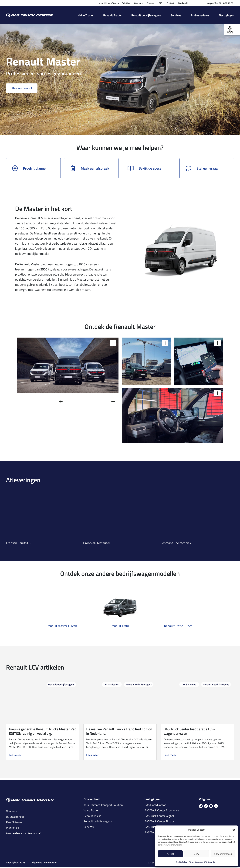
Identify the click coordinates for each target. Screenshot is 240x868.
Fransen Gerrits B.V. (19, 544)
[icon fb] (201, 806)
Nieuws (151, 3)
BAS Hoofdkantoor (156, 806)
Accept (170, 854)
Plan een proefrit (22, 89)
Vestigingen (227, 15)
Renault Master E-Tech (62, 626)
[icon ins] (206, 806)
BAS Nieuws (112, 685)
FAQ (160, 3)
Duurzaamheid (15, 817)
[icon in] (216, 806)
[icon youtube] (211, 806)
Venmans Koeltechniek (176, 544)
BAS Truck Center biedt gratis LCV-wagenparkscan (189, 732)
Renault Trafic (120, 626)
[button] (234, 830)
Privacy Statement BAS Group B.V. (202, 862)
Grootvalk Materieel (96, 544)
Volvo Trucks (86, 15)
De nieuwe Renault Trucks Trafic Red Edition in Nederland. (119, 732)
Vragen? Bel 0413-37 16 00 (220, 3)
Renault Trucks (112, 15)
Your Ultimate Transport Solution (114, 3)
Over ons (138, 3)
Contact (170, 3)
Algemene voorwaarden (44, 863)
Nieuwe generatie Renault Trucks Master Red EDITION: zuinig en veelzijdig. (43, 732)
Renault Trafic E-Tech (178, 626)
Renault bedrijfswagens (146, 15)
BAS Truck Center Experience (162, 811)
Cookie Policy (182, 862)
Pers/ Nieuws (14, 823)
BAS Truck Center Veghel (159, 817)
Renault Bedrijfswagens (61, 685)
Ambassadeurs (200, 15)
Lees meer (15, 756)
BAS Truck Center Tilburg (159, 822)
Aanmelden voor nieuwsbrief (23, 834)
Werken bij (183, 3)
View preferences (223, 854)
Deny (197, 854)
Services (176, 15)
